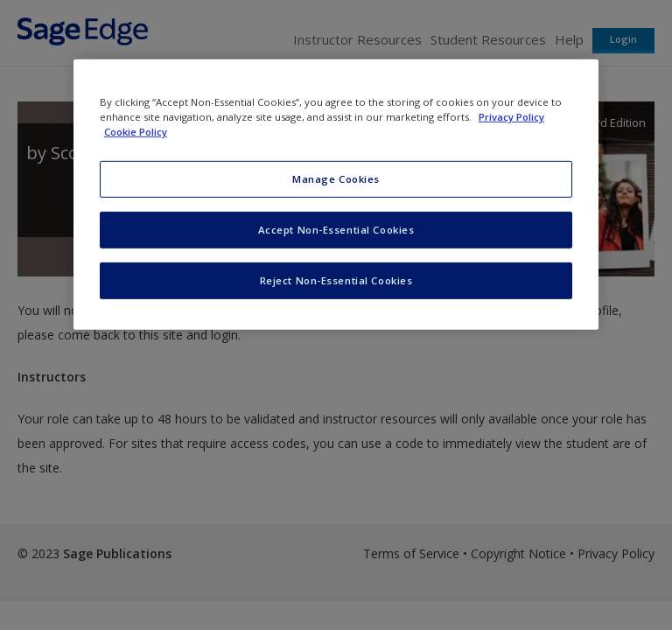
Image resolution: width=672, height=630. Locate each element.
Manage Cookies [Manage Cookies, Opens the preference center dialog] (336, 179)
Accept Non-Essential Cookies (336, 230)
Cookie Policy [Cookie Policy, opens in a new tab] (136, 132)
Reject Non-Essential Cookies (336, 280)
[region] (336, 195)
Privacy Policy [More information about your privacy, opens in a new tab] (511, 117)
